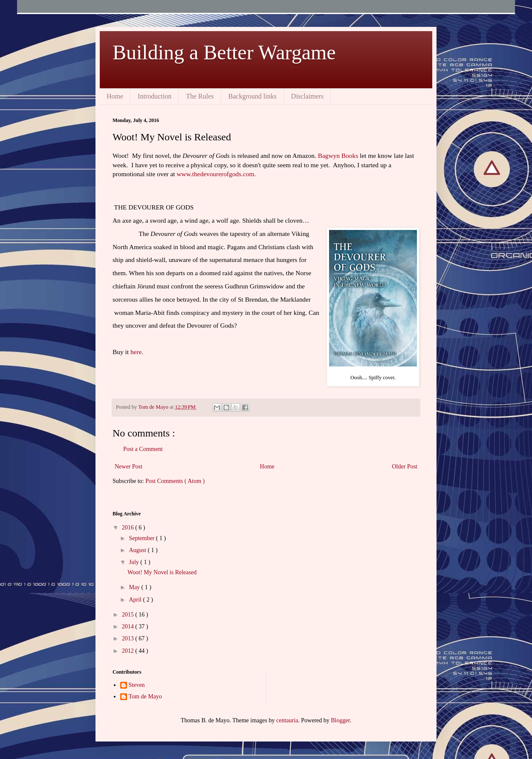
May (135, 587)
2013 (129, 638)
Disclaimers (307, 96)
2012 (129, 651)
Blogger (340, 720)
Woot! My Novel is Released (162, 572)
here (136, 352)
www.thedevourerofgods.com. (216, 174)
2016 (129, 528)
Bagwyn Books (338, 156)
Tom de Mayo (145, 696)
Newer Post (129, 467)
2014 (129, 627)
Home (115, 96)
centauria (287, 720)
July (134, 562)
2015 (129, 615)
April (136, 600)
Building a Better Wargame (224, 52)
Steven (137, 685)
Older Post (405, 467)
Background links (253, 96)
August (138, 550)
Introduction (155, 96)
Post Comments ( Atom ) (175, 481)
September (142, 538)
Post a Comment (143, 449)
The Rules (200, 96)
